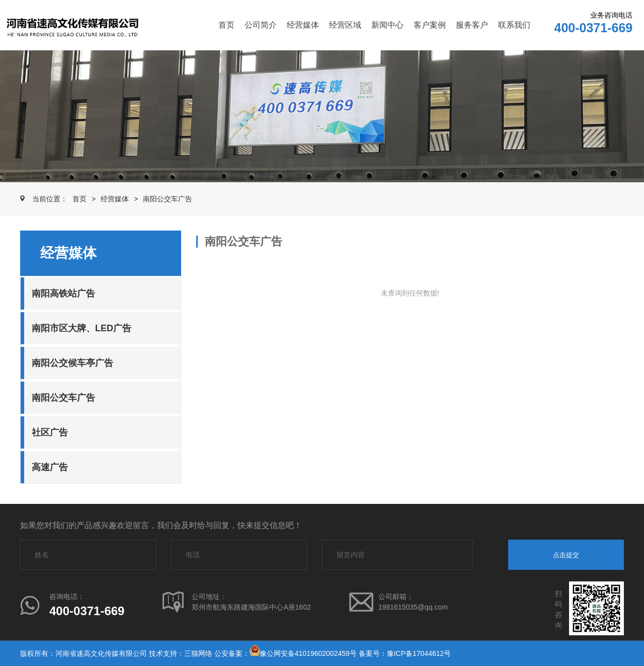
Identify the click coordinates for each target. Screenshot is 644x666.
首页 (226, 25)
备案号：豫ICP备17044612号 (405, 653)
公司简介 (261, 25)
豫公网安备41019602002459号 (308, 653)
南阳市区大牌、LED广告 (82, 328)
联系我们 (514, 25)
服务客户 (472, 25)
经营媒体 (303, 25)
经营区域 (345, 25)
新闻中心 (387, 25)
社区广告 (50, 432)
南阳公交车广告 (168, 199)
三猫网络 (198, 653)
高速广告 (50, 467)
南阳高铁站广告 (63, 293)
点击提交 (566, 555)
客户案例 (430, 25)
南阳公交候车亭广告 (72, 363)
